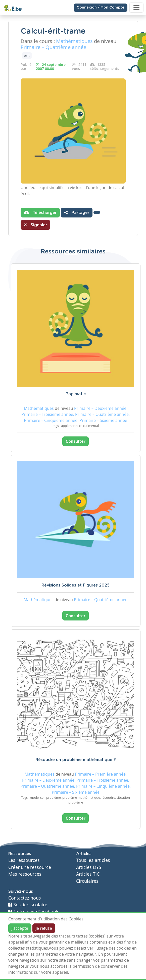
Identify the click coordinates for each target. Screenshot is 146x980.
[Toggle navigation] (136, 8)
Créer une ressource (30, 867)
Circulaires (87, 881)
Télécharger (40, 212)
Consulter (76, 441)
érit (27, 55)
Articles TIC (88, 874)
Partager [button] (77, 212)
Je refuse (44, 928)
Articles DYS (89, 867)
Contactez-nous (25, 898)
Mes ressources (25, 874)
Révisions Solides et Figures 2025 (76, 585)
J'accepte (20, 928)
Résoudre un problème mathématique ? (76, 760)
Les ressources (24, 860)
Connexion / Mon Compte (101, 8)
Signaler (35, 225)
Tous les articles (93, 860)
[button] (97, 212)
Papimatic (76, 394)
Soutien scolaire (28, 905)
